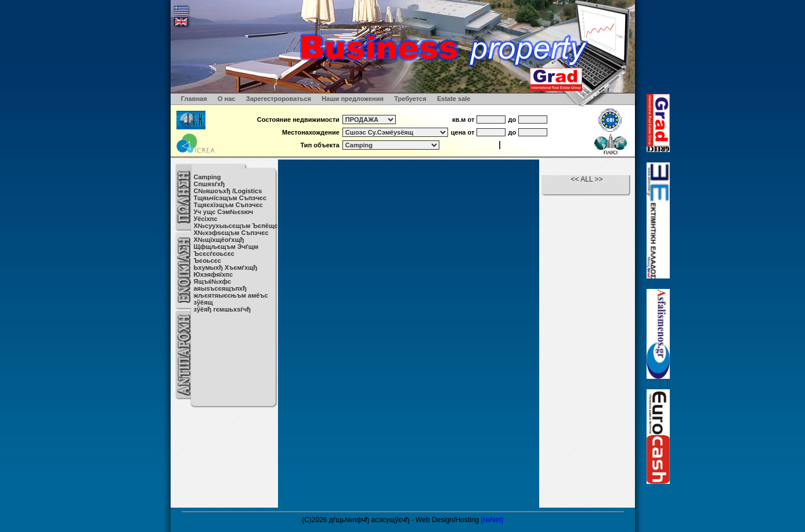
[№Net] (492, 520)
